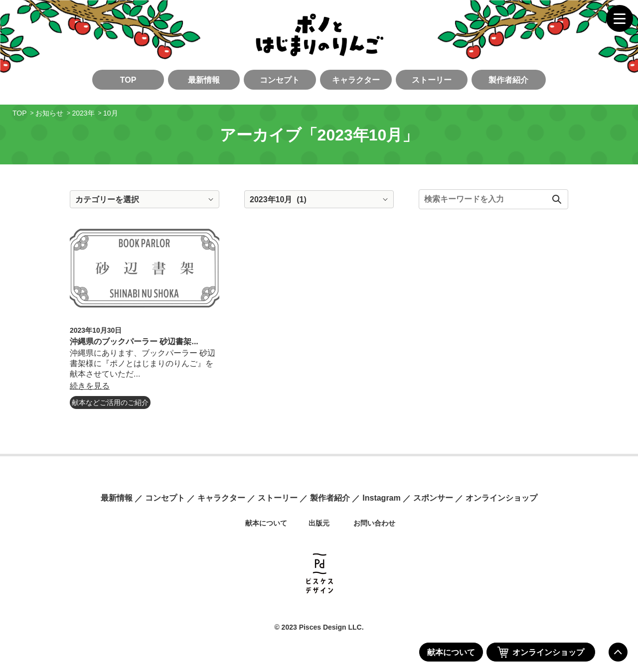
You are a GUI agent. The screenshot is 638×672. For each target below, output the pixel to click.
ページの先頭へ (618, 652)
